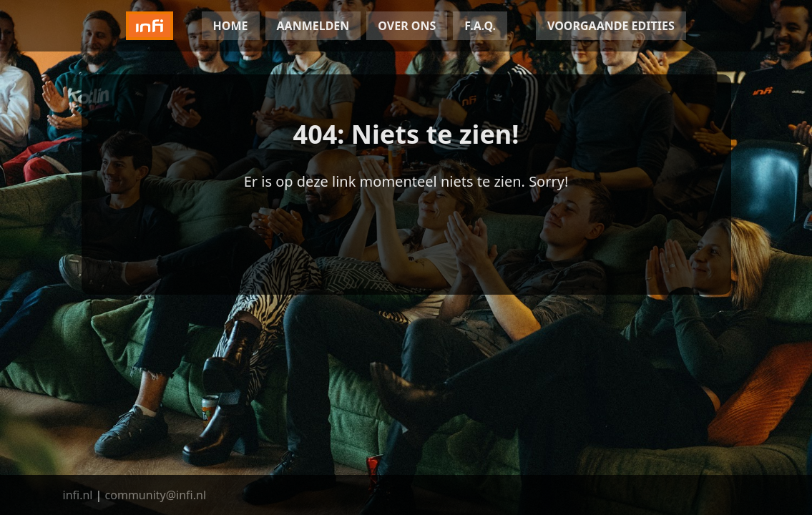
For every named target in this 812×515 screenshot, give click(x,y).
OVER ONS (407, 26)
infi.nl (78, 495)
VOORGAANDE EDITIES (611, 26)
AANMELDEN (313, 26)
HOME (231, 26)
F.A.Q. (480, 26)
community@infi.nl (156, 495)
